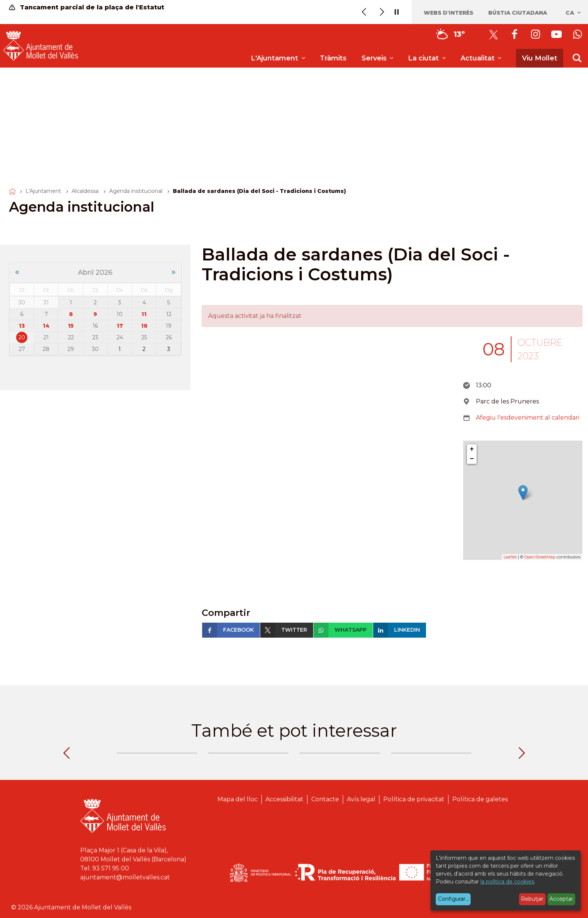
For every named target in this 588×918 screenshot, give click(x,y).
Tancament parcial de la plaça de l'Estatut (87, 7)
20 (22, 337)
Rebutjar (532, 899)
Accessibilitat (284, 799)
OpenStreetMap (540, 557)
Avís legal (361, 799)
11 (144, 314)
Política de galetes (480, 799)
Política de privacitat (414, 799)
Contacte (325, 799)
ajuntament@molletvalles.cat (125, 877)
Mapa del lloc (238, 799)
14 (46, 326)
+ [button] (472, 449)
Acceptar (561, 899)
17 (120, 326)
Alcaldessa (85, 191)
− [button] (472, 459)
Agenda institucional (136, 191)
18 (144, 326)
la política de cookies (507, 882)
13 (22, 326)
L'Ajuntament (43, 191)
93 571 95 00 (111, 868)
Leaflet (510, 557)
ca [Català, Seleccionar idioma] (574, 13)
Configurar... (453, 899)
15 (71, 326)
